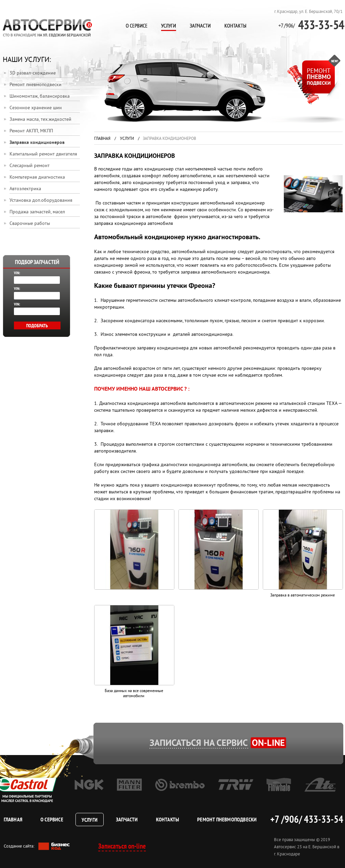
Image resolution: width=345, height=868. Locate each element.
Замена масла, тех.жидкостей (40, 120)
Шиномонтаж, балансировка (40, 96)
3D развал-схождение (33, 73)
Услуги (169, 26)
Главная (102, 139)
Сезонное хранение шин (36, 108)
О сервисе (137, 26)
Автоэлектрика (25, 189)
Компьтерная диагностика (37, 177)
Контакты (235, 26)
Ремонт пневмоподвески (36, 85)
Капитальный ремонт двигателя (43, 154)
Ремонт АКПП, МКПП (31, 131)
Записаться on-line (122, 846)
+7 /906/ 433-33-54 (307, 819)
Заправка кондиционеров (37, 143)
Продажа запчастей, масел (37, 212)
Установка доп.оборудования (41, 201)
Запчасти (200, 26)
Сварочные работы (30, 224)
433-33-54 (311, 25)
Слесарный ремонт (30, 166)
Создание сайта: (37, 846)
